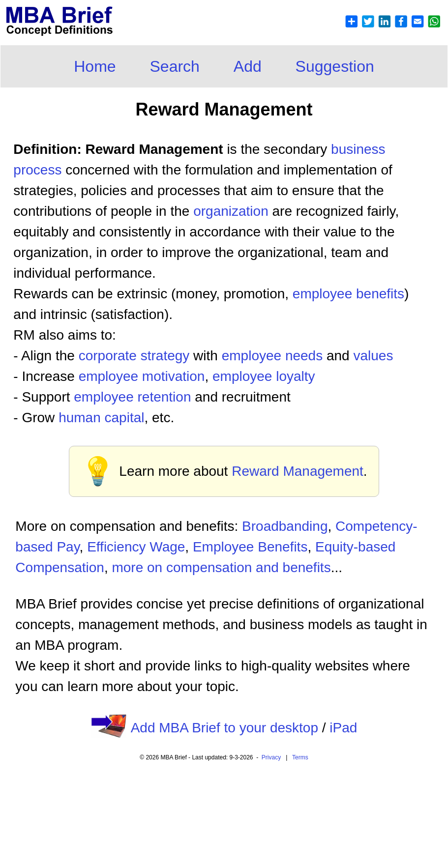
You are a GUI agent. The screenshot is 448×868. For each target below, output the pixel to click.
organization (231, 211)
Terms (300, 757)
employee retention (132, 397)
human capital (101, 418)
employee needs (272, 356)
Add (248, 66)
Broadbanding (285, 526)
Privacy (271, 757)
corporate (110, 356)
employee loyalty (264, 376)
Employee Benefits (250, 547)
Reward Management (298, 471)
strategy (165, 356)
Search (175, 66)
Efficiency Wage (136, 547)
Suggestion (335, 66)
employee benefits (348, 294)
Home (95, 66)
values (373, 356)
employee (110, 376)
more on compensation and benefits (221, 567)
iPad (343, 728)
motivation (174, 376)
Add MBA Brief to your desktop (224, 728)
